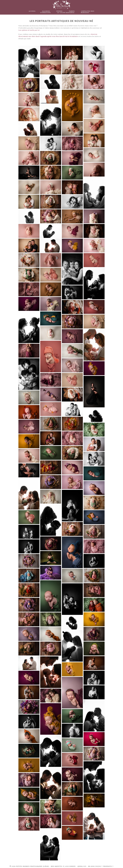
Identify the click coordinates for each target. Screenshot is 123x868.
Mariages (85, 13)
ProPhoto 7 (108, 866)
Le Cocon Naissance (66, 13)
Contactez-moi (88, 11)
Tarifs (72, 11)
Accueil (32, 11)
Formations (45, 13)
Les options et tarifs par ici (29, 30)
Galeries (46, 11)
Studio (59, 11)
